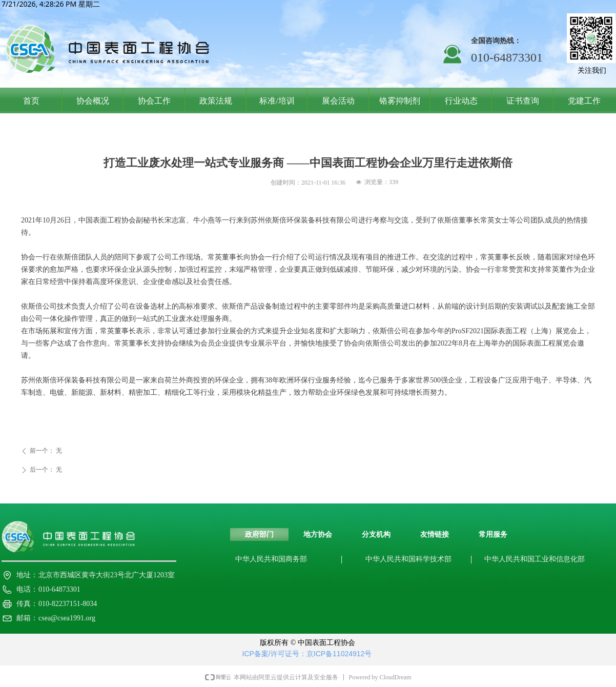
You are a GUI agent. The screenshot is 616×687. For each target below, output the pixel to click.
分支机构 (376, 534)
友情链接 (435, 534)
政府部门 (259, 534)
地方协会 (318, 534)
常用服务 (493, 534)
